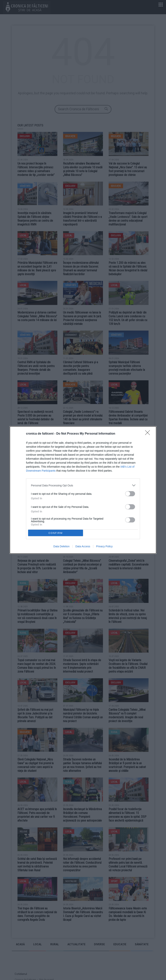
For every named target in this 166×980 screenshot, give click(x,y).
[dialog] (83, 490)
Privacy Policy (104, 546)
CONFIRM (56, 533)
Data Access (83, 546)
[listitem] (83, 485)
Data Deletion (61, 546)
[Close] (149, 434)
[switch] (130, 494)
